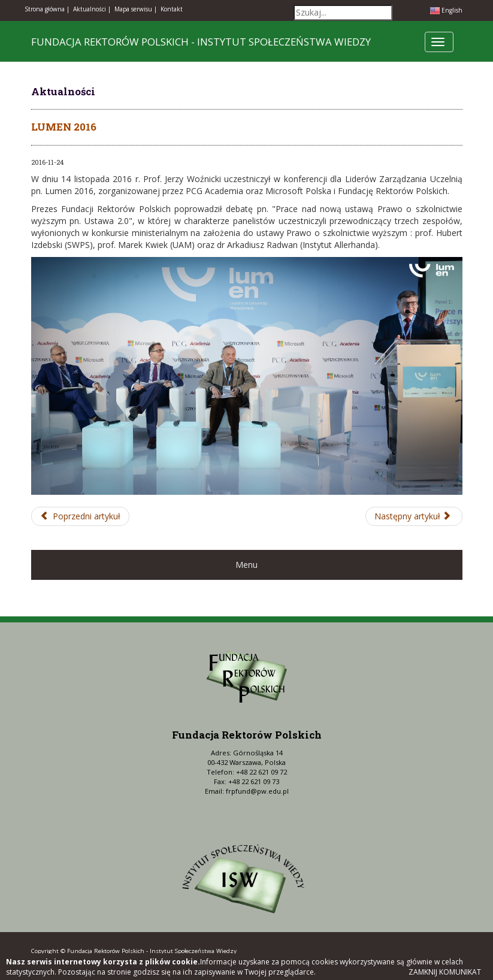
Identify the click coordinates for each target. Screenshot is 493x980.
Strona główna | (47, 9)
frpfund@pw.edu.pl (257, 791)
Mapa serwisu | (136, 9)
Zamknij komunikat (445, 972)
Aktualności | (92, 9)
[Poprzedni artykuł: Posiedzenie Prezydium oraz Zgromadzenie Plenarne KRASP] (81, 516)
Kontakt (172, 9)
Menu (246, 565)
